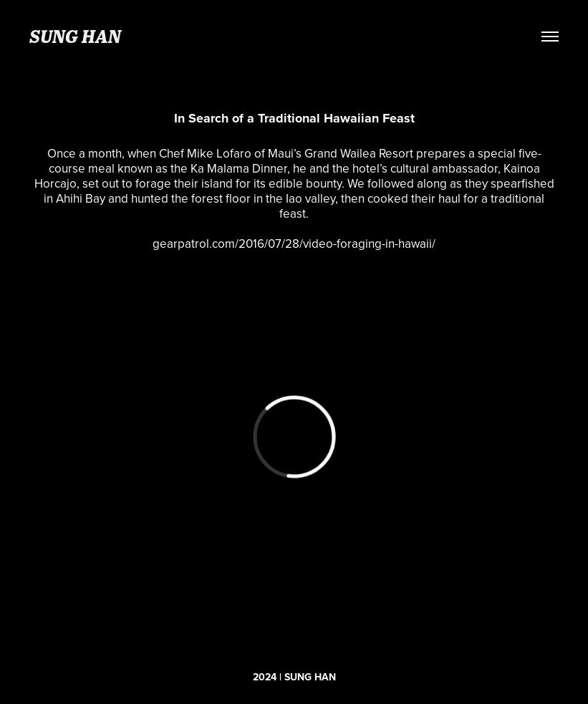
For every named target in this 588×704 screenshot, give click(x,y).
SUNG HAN (75, 36)
